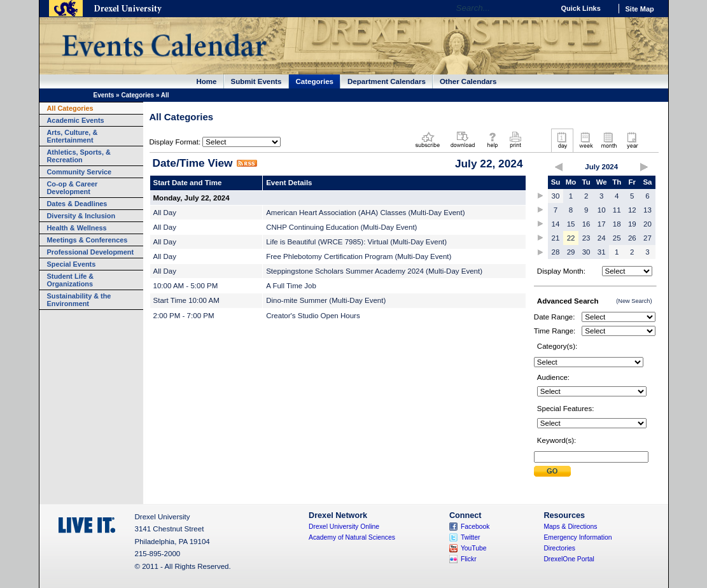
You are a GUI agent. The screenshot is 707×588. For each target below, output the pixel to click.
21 (556, 238)
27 (647, 238)
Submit (552, 471)
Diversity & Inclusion (81, 216)
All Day (165, 213)
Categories (315, 81)
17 (602, 224)
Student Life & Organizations (71, 280)
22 (571, 238)
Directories (559, 548)
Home (207, 81)
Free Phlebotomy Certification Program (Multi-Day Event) (359, 256)
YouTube (474, 548)
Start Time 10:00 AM (186, 300)
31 (602, 252)
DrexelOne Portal (569, 559)
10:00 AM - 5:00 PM (186, 286)
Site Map (640, 9)
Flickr (469, 559)
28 (556, 252)
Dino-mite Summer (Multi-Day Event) (326, 300)
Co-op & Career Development (73, 188)
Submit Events (256, 81)
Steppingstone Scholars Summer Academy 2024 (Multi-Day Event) (374, 271)
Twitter (471, 537)
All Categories (70, 108)
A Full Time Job (291, 286)
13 (647, 210)
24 (602, 238)
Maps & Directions (570, 527)
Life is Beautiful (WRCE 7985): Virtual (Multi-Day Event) (356, 242)
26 (632, 238)
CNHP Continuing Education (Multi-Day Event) (341, 227)
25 (617, 238)
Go (541, 8)
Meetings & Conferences (87, 240)
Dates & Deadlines (77, 204)
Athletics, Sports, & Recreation (79, 156)
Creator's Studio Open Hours (313, 316)
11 (617, 210)
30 (556, 196)
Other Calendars (468, 81)
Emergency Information (577, 537)
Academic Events (76, 120)
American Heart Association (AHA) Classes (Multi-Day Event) (365, 213)
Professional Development (91, 252)
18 (617, 224)
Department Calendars (387, 81)
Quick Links (581, 8)
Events (104, 95)
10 (602, 210)
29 (571, 252)
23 (586, 238)
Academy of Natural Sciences (352, 537)
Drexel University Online (344, 527)
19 (632, 224)
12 (632, 210)
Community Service (80, 172)
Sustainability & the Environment (79, 300)
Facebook (475, 527)
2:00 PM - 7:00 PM (184, 316)
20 (647, 224)
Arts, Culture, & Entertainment (73, 136)
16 (586, 224)
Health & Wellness (77, 228)
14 (556, 224)
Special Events (72, 264)
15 (571, 224)
